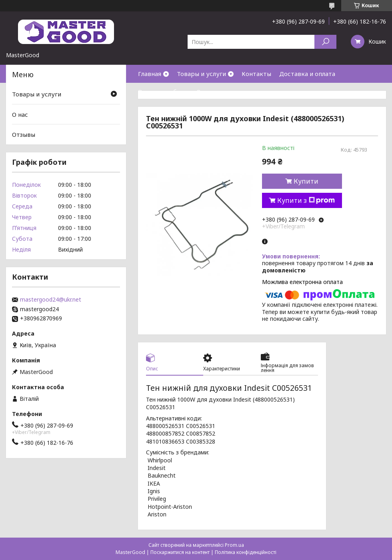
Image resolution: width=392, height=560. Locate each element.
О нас (204, 92)
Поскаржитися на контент (180, 552)
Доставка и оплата (307, 74)
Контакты (256, 74)
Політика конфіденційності (246, 552)
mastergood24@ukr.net (51, 300)
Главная (150, 74)
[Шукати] (325, 42)
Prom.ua (234, 545)
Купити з (306, 200)
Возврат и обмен (163, 92)
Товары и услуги (201, 74)
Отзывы (24, 134)
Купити (306, 181)
